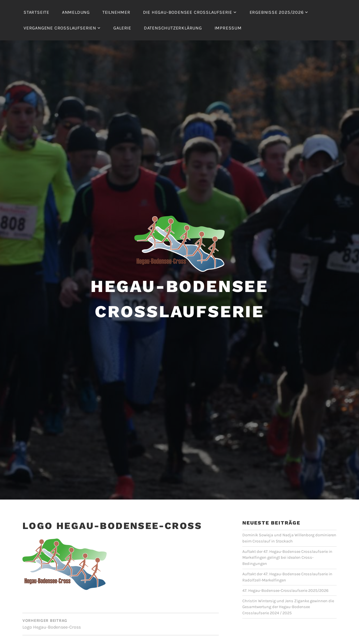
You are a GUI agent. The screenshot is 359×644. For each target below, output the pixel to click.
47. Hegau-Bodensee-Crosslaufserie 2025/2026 (285, 591)
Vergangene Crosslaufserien (60, 28)
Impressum (228, 28)
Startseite (36, 12)
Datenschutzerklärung (173, 28)
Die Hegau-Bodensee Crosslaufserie (188, 12)
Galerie (122, 28)
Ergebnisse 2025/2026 (277, 12)
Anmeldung (76, 12)
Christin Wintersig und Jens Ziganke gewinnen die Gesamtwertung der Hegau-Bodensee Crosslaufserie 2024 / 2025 (288, 607)
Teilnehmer (116, 12)
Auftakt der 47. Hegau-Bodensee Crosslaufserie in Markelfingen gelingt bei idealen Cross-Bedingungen (287, 558)
